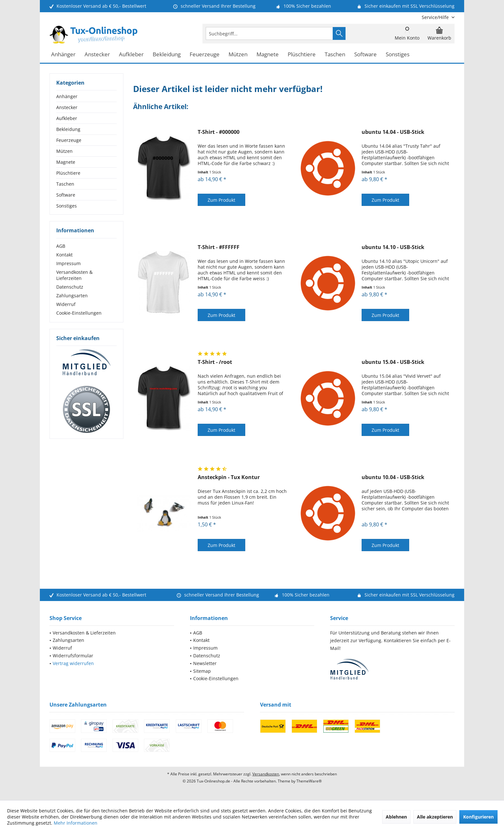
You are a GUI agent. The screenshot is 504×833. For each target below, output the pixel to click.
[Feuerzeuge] (205, 55)
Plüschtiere (68, 173)
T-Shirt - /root (215, 362)
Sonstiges (67, 206)
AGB (61, 246)
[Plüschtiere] (302, 55)
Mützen (64, 151)
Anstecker (67, 107)
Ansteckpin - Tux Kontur (229, 477)
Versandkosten (266, 774)
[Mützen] (238, 55)
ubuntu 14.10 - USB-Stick (393, 247)
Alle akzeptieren (435, 817)
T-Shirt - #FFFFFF (219, 247)
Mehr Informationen (76, 823)
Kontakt (64, 255)
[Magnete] (268, 55)
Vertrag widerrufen (73, 663)
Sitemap (202, 671)
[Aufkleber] (131, 55)
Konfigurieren (478, 817)
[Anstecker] (97, 55)
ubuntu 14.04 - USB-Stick (393, 132)
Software (66, 195)
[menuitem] (436, 17)
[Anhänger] (63, 55)
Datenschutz (70, 287)
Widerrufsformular (73, 656)
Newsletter (205, 663)
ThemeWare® (309, 781)
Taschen (65, 184)
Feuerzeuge (69, 140)
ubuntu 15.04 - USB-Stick (393, 362)
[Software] (365, 55)
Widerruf (66, 304)
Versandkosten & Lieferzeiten (74, 275)
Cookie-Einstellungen (79, 313)
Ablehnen (396, 817)
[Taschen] (335, 55)
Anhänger (67, 96)
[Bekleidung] (167, 55)
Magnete (66, 162)
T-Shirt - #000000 (219, 132)
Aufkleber (67, 118)
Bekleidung (68, 129)
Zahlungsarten (72, 296)
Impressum (68, 263)
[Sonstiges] (398, 55)
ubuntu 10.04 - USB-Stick (393, 477)
